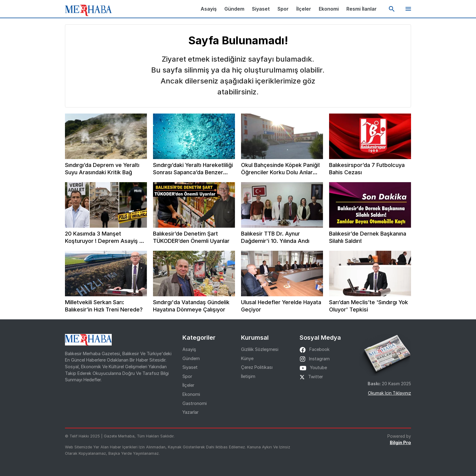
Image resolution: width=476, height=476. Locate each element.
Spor (283, 9)
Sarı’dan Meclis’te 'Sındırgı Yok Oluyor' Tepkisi (369, 306)
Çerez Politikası (257, 367)
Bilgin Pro (400, 442)
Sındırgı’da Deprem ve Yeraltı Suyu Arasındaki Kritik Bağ (102, 169)
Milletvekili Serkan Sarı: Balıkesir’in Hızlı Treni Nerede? (104, 306)
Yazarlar (190, 412)
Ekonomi (329, 9)
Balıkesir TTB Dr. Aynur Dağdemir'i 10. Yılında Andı (275, 237)
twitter (311, 377)
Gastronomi (195, 403)
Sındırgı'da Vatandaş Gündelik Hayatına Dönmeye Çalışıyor (191, 306)
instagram (315, 359)
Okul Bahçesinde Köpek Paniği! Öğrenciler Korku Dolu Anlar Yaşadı (280, 169)
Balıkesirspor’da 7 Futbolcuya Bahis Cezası (367, 169)
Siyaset (261, 9)
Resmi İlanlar (362, 9)
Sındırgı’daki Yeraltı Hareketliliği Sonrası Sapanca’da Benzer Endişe (193, 169)
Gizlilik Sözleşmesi (260, 349)
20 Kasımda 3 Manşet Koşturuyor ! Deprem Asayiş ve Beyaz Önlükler (105, 238)
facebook (315, 349)
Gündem (234, 9)
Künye (247, 358)
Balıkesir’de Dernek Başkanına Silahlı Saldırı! (368, 237)
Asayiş (209, 9)
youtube (313, 367)
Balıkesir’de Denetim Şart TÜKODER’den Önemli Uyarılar (191, 237)
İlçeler (304, 9)
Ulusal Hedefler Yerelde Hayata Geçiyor (281, 306)
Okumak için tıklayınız (389, 393)
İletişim (248, 376)
